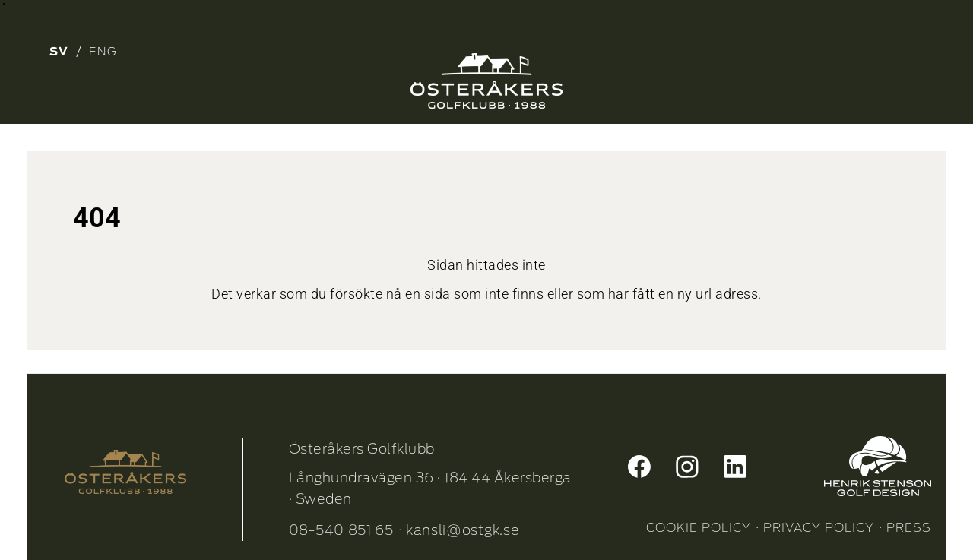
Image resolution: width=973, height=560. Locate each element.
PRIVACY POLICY (819, 528)
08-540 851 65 (341, 530)
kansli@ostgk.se (463, 530)
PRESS (909, 528)
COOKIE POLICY (699, 528)
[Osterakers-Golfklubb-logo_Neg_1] (486, 81)
